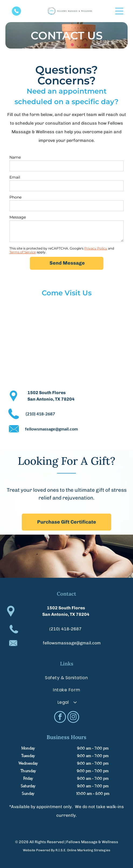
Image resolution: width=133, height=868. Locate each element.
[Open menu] (119, 11)
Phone (15, 197)
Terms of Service (23, 252)
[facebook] (60, 718)
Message (18, 217)
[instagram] (73, 718)
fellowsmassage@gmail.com (72, 643)
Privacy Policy (96, 248)
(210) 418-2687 (65, 629)
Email (15, 177)
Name (15, 157)
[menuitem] (66, 678)
